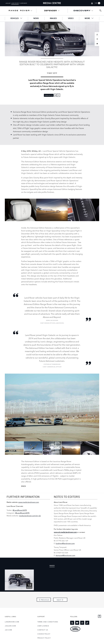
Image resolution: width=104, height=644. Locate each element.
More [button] (89, 18)
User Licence (43, 626)
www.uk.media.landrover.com (65, 532)
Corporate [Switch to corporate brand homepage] (23, 3)
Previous (3, 448)
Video (71, 18)
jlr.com (8, 630)
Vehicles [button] (16, 18)
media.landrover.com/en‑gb (30, 516)
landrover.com (12, 622)
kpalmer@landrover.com (65, 543)
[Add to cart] (55, 95)
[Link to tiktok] (87, 623)
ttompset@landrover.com (65, 555)
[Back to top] (99, 616)
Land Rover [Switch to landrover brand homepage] (15, 3)
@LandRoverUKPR (20, 510)
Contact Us (43, 630)
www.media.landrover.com (29, 502)
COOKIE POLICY (44, 634)
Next (101, 448)
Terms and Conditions (48, 622)
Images (53, 18)
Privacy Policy (44, 638)
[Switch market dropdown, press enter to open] (92, 3)
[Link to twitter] (72, 623)
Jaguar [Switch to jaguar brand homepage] (8, 3)
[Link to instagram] (82, 623)
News (36, 18)
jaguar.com (10, 626)
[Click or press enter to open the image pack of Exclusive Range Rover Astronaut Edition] (19, 580)
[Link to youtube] (77, 623)
